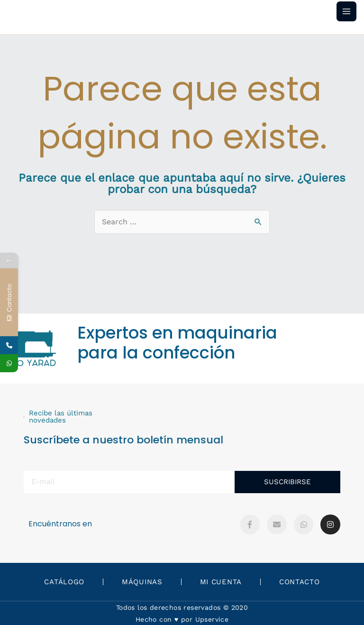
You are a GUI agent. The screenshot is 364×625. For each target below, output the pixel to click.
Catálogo (64, 582)
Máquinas (142, 582)
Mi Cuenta (221, 582)
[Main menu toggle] (346, 11)
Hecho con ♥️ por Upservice (182, 619)
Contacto (300, 582)
